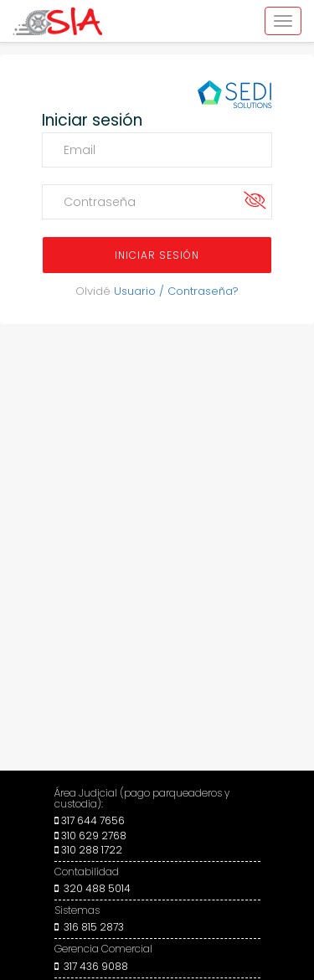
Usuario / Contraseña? (176, 291)
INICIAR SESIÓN (157, 255)
